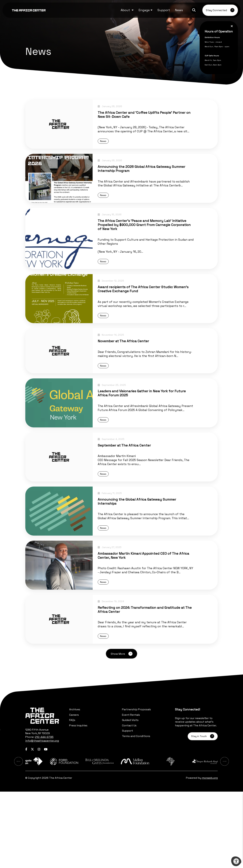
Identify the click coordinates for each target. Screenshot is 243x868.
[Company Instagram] (39, 824)
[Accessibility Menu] (236, 861)
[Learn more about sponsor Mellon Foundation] (160, 837)
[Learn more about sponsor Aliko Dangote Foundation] (45, 837)
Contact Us (129, 800)
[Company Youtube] (46, 824)
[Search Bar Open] (194, 10)
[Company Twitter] (32, 824)
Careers (74, 789)
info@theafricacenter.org (42, 815)
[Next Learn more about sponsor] (227, 837)
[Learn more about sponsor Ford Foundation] (83, 837)
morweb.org (210, 854)
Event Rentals (131, 789)
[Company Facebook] (26, 824)
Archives (75, 784)
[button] (127, 10)
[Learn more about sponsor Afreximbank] (198, 837)
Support (127, 805)
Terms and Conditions (136, 811)
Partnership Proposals (136, 784)
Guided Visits (130, 795)
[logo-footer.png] (42, 790)
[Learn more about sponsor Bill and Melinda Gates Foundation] (122, 837)
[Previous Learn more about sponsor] (16, 837)
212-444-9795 (44, 812)
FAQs (72, 795)
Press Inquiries (78, 800)
